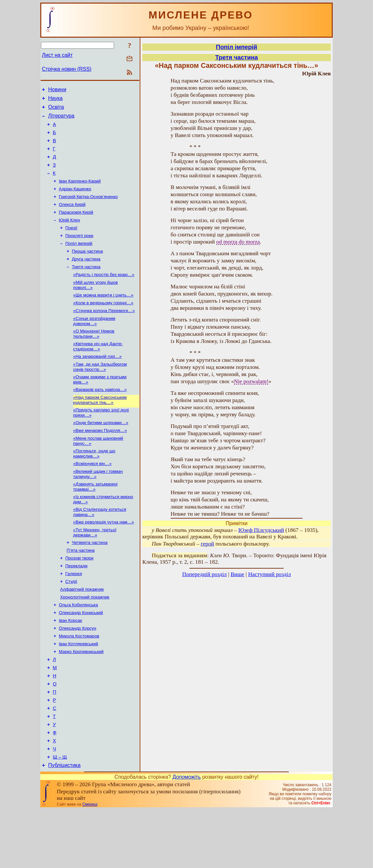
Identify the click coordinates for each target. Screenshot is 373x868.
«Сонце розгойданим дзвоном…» (94, 343)
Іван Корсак (71, 662)
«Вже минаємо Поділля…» (100, 459)
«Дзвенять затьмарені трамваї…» (95, 519)
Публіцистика (64, 823)
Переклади (76, 603)
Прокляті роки (79, 252)
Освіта (56, 110)
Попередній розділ (205, 574)
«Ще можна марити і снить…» (103, 315)
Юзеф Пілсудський (261, 530)
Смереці (90, 862)
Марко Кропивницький (81, 696)
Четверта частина (90, 578)
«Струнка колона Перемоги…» (104, 332)
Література (61, 120)
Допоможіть (187, 835)
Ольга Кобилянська (78, 645)
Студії (71, 620)
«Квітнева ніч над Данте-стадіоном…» (98, 370)
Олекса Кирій (72, 218)
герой (207, 544)
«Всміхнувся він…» (92, 494)
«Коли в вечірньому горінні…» (103, 324)
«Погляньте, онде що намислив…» (94, 484)
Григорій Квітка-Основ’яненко (88, 209)
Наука (55, 100)
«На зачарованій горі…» (97, 381)
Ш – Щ (60, 814)
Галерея (74, 612)
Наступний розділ (270, 574)
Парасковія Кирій (76, 226)
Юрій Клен (69, 235)
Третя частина (86, 285)
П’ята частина (81, 586)
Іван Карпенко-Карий (80, 192)
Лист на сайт (57, 55)
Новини (57, 90)
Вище (238, 574)
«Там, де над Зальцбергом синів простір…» (100, 392)
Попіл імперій (79, 260)
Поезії (71, 243)
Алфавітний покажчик (82, 629)
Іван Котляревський (78, 688)
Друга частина (86, 277)
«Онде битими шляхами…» (101, 451)
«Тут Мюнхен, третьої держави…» (95, 567)
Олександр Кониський (81, 654)
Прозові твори (79, 595)
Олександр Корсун (77, 671)
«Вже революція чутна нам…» (103, 556)
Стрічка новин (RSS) (67, 69)
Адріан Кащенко (75, 201)
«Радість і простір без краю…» (104, 294)
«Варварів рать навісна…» (100, 416)
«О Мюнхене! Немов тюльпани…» (94, 357)
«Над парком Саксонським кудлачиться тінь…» (100, 427)
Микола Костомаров (79, 679)
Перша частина (87, 268)
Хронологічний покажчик (85, 637)
